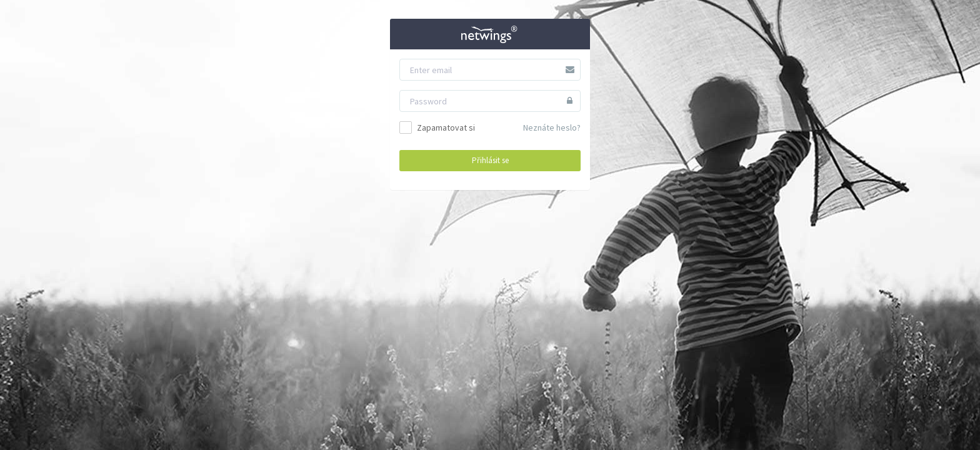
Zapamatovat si (437, 127)
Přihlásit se (490, 160)
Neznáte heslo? (552, 127)
